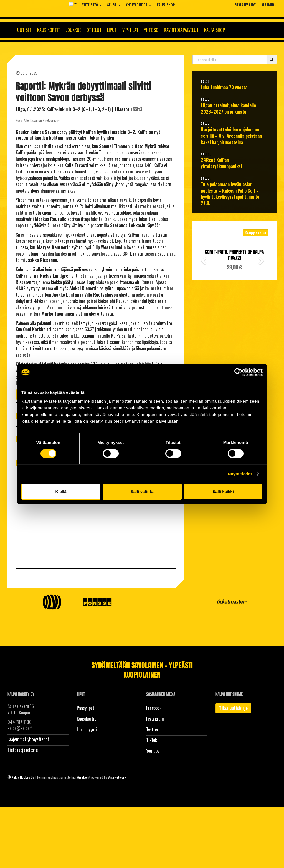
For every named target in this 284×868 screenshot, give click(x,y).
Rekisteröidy (245, 5)
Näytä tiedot (240, 474)
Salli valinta (142, 492)
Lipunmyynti (87, 729)
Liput (112, 30)
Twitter (152, 729)
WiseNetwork (117, 777)
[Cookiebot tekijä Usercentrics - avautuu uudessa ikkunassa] (238, 372)
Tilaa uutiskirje (233, 708)
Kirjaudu (269, 5)
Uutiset (24, 30)
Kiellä (61, 492)
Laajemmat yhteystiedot (28, 739)
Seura (114, 5)
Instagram (155, 719)
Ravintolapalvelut (181, 30)
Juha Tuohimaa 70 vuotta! (225, 87)
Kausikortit (49, 30)
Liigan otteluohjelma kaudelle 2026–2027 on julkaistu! (228, 109)
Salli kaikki (223, 492)
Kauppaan (256, 233)
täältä (136, 109)
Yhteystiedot (139, 5)
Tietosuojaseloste (23, 750)
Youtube (153, 751)
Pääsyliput (86, 708)
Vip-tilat (130, 30)
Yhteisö (151, 30)
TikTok (152, 740)
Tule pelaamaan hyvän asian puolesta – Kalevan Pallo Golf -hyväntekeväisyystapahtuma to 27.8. (230, 194)
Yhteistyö (92, 5)
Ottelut (94, 30)
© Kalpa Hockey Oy (21, 777)
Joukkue (73, 30)
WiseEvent (83, 777)
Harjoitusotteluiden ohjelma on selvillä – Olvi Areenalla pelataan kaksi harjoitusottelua (231, 136)
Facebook (154, 708)
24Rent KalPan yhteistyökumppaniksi (221, 163)
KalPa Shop (166, 5)
